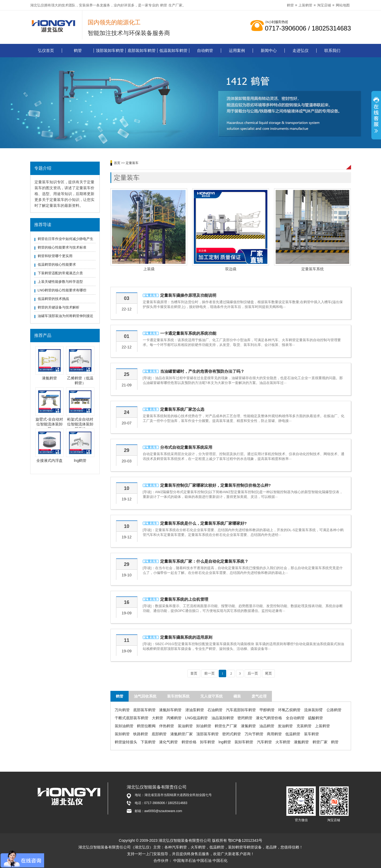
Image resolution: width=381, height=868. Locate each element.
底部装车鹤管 (144, 710)
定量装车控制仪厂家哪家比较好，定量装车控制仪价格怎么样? (215, 485)
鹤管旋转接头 (126, 742)
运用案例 (237, 50)
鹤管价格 (189, 742)
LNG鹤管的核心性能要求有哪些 (62, 290)
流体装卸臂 (313, 710)
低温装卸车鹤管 (173, 50)
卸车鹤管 (207, 742)
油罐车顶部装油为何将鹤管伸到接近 (66, 316)
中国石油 (204, 861)
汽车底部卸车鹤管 (241, 710)
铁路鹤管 (141, 734)
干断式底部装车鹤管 (132, 718)
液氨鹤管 (49, 378)
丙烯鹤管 (174, 718)
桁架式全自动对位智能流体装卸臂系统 (80, 424)
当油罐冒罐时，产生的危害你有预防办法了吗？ (202, 371)
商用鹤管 (274, 734)
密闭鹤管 (245, 718)
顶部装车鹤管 (207, 734)
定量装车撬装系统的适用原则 (186, 637)
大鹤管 (157, 718)
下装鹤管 (148, 742)
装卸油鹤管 (124, 726)
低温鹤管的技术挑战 (53, 299)
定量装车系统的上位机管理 (184, 599)
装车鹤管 (311, 734)
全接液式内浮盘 (49, 460)
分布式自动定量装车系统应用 (186, 447)
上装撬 (149, 269)
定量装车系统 (313, 269)
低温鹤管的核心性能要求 (57, 264)
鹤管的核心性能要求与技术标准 (62, 247)
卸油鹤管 (204, 726)
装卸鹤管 (122, 734)
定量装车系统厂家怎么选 (182, 409)
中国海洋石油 (184, 861)
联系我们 (332, 50)
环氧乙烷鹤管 (289, 710)
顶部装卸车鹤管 (110, 50)
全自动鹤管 (295, 718)
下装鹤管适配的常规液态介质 (60, 273)
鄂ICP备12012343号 (245, 840)
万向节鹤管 (254, 734)
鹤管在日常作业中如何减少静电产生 (66, 239)
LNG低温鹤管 (197, 718)
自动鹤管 (205, 50)
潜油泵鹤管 (195, 710)
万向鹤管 (122, 710)
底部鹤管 (159, 734)
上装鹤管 (305, 5)
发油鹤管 (285, 726)
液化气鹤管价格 (269, 718)
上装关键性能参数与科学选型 (60, 282)
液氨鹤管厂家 (182, 734)
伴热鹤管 (167, 726)
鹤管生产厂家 (226, 726)
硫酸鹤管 (315, 718)
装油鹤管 (185, 726)
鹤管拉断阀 (146, 726)
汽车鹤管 (264, 742)
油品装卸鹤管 (223, 718)
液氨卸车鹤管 (170, 710)
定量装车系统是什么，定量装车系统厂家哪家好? (203, 523)
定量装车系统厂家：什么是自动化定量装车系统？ (204, 561)
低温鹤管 (293, 734)
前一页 (209, 673)
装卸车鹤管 (244, 742)
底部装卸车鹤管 (142, 50)
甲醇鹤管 (267, 710)
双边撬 (231, 269)
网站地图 (343, 5)
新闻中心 (269, 50)
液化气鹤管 (168, 742)
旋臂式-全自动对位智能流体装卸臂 (49, 424)
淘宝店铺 (324, 5)
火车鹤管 (283, 742)
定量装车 (132, 163)
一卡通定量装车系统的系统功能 (188, 333)
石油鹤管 (215, 710)
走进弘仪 (301, 50)
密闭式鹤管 (232, 734)
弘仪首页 (46, 50)
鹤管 (164, 5)
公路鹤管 (334, 710)
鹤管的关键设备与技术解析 (59, 307)
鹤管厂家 (320, 742)
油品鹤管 (267, 726)
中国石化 (220, 861)
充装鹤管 (304, 726)
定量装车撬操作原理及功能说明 (188, 295)
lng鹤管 (80, 460)
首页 (117, 163)
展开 (376, 116)
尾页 (268, 673)
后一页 (253, 673)
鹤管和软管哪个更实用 (55, 256)
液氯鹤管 (248, 726)
